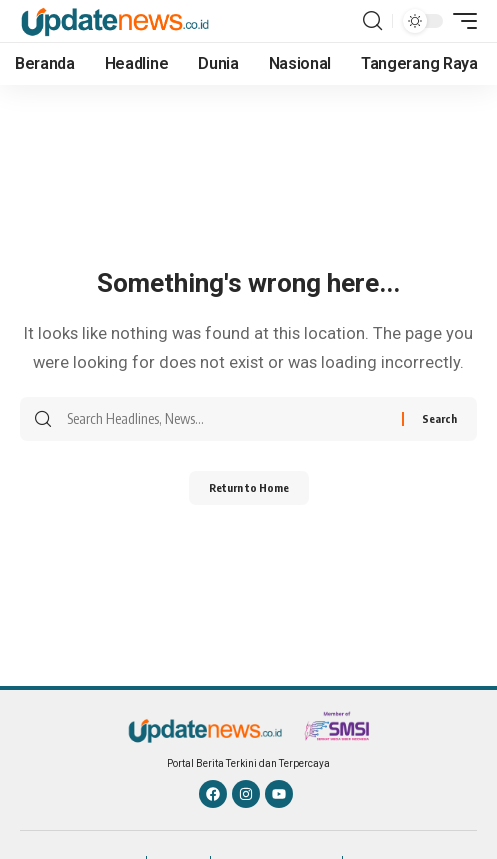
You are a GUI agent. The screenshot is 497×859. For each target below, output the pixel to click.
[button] (372, 21)
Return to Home (249, 487)
